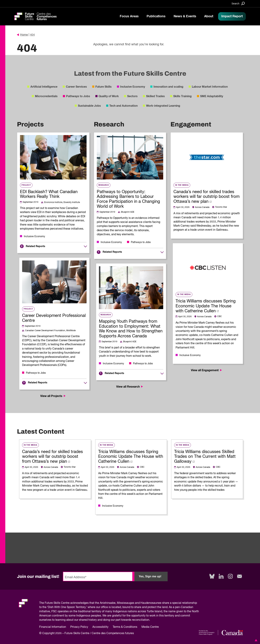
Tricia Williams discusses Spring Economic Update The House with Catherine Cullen (206, 306)
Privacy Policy (79, 627)
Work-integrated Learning (163, 106)
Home (22, 35)
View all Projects (53, 396)
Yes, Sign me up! (150, 576)
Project (26, 185)
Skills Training (182, 96)
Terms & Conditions (125, 627)
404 (32, 35)
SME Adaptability (212, 96)
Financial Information (53, 627)
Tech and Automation (123, 106)
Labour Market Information (210, 87)
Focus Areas (129, 16)
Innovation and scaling (168, 87)
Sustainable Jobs (89, 106)
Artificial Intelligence (44, 87)
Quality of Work (109, 96)
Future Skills (104, 87)
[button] (255, 640)
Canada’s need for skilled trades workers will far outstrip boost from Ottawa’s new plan (206, 197)
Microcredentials (46, 96)
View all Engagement (207, 370)
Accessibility (100, 627)
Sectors (132, 96)
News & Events (185, 16)
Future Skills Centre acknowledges (67, 603)
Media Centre (150, 627)
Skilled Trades (155, 96)
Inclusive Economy (133, 87)
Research (104, 185)
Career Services (76, 87)
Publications (156, 16)
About (209, 16)
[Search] (238, 3)
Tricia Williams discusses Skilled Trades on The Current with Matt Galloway (205, 457)
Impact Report (232, 16)
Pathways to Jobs (78, 96)
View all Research (130, 387)
